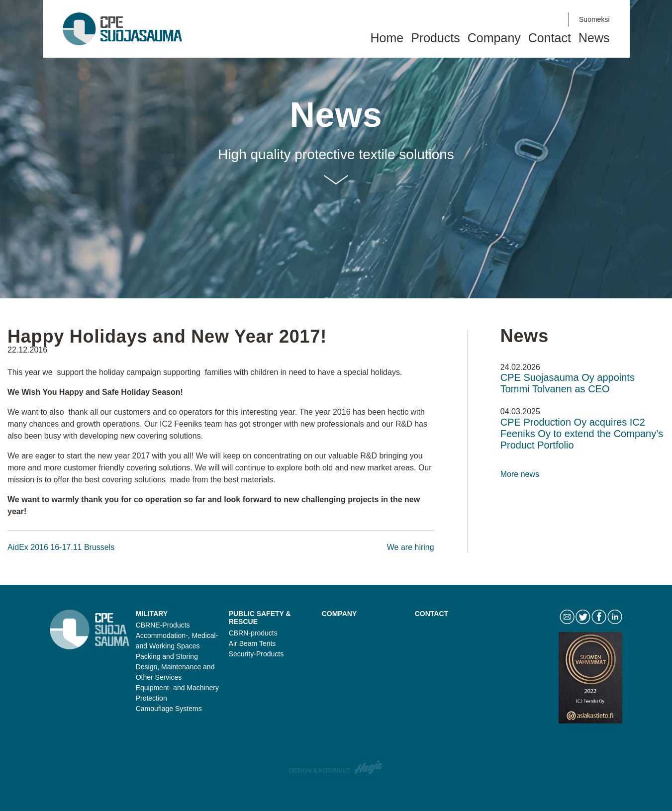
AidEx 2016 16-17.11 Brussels (61, 547)
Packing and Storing (167, 656)
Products (435, 38)
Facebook (536, 20)
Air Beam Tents (252, 643)
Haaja (369, 767)
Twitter (519, 20)
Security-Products (256, 654)
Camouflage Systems (169, 709)
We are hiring (411, 547)
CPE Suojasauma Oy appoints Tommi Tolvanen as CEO (568, 383)
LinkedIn (553, 20)
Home (387, 38)
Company (494, 38)
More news (520, 474)
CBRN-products (253, 633)
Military (152, 614)
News (594, 38)
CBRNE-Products (163, 625)
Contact (502, 20)
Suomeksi (594, 19)
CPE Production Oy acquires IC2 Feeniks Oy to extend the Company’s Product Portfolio (582, 434)
